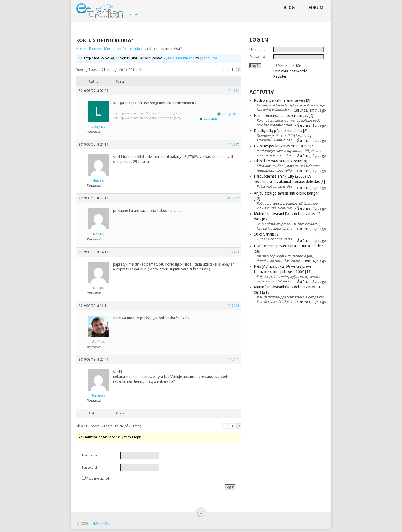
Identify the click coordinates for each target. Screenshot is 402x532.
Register (280, 76)
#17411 (233, 360)
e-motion (100, 523)
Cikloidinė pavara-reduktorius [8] (280, 161)
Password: (90, 468)
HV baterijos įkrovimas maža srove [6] (284, 146)
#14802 (233, 91)
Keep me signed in (99, 479)
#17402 (233, 198)
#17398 (233, 145)
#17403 (233, 252)
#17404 (233, 306)
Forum (316, 8)
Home (81, 49)
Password (257, 57)
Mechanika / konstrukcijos (125, 49)
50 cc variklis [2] (267, 234)
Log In (230, 487)
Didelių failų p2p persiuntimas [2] (281, 131)
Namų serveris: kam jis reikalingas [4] (284, 116)
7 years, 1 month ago (179, 58)
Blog (289, 8)
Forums (95, 49)
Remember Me (289, 66)
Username (257, 50)
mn (308, 261)
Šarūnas (300, 110)
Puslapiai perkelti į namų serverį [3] (282, 100)
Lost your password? (290, 71)
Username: (90, 455)
